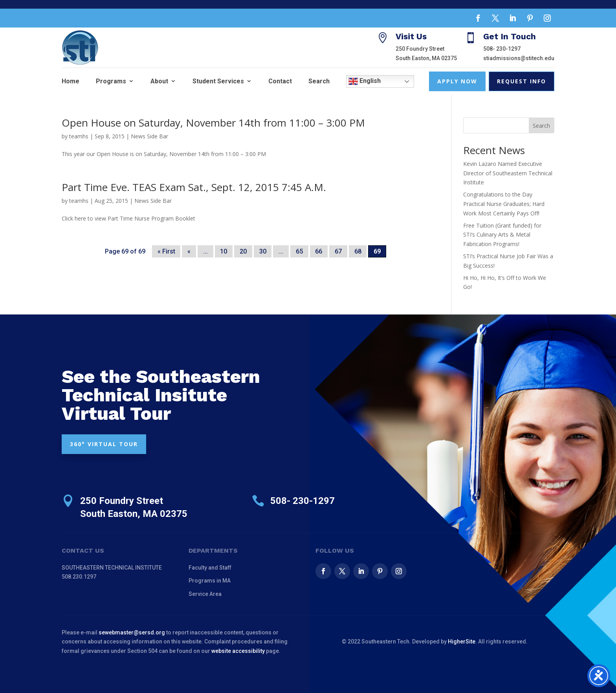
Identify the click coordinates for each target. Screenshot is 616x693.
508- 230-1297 (502, 49)
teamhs (79, 136)
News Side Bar (149, 136)
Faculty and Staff (210, 568)
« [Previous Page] (189, 251)
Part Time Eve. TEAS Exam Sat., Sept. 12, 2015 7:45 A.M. (194, 187)
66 (319, 251)
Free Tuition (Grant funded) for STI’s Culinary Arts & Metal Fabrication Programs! (502, 235)
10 (224, 251)
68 (358, 251)
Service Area (205, 594)
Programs (111, 81)
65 (299, 251)
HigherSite (462, 642)
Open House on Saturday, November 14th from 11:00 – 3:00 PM (213, 123)
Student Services (218, 81)
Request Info (522, 81)
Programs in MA (210, 581)
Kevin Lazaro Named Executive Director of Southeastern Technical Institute (508, 173)
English (365, 81)
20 (243, 251)
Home (71, 81)
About (159, 81)
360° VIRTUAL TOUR (104, 444)
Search (319, 81)
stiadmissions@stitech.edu (519, 58)
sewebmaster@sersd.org (132, 632)
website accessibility (238, 651)
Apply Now (457, 81)
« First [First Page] (166, 251)
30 (263, 251)
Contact (280, 81)
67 (338, 251)
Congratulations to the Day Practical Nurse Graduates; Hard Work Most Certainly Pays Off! (504, 204)
